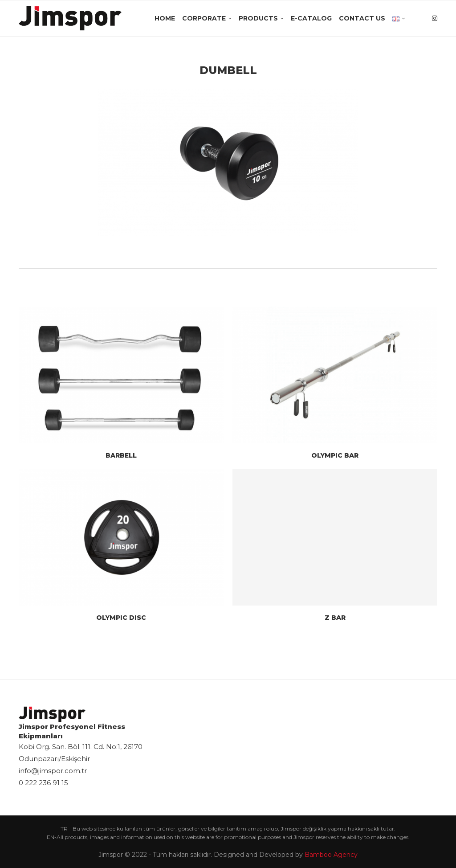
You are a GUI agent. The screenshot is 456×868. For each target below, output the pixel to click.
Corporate (204, 18)
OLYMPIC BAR (335, 455)
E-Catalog (311, 18)
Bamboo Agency (331, 855)
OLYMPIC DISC (121, 618)
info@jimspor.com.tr (53, 771)
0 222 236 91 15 (43, 783)
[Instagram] (435, 18)
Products (258, 18)
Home (165, 18)
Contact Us (362, 18)
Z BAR (335, 618)
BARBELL (121, 455)
